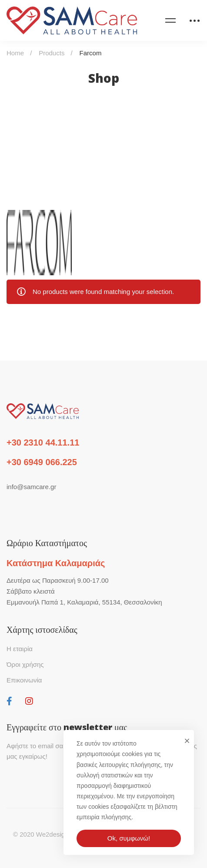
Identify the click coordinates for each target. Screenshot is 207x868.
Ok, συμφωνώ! (129, 838)
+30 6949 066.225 (42, 462)
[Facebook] (9, 701)
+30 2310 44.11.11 (43, 442)
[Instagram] (29, 701)
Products (52, 53)
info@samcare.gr (31, 487)
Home (15, 53)
